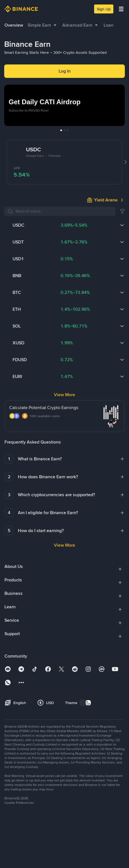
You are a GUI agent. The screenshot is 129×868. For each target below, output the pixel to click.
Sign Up (104, 9)
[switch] (85, 638)
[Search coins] (64, 162)
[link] (106, 151)
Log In (65, 71)
